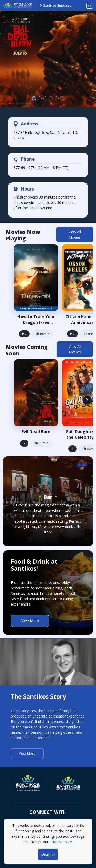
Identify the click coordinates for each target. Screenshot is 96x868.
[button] (87, 285)
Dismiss (48, 854)
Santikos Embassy (57, 5)
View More (30, 621)
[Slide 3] (51, 98)
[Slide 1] (40, 98)
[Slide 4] (57, 98)
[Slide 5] (62, 98)
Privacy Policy (61, 842)
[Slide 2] (45, 98)
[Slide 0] (34, 98)
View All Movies (75, 234)
